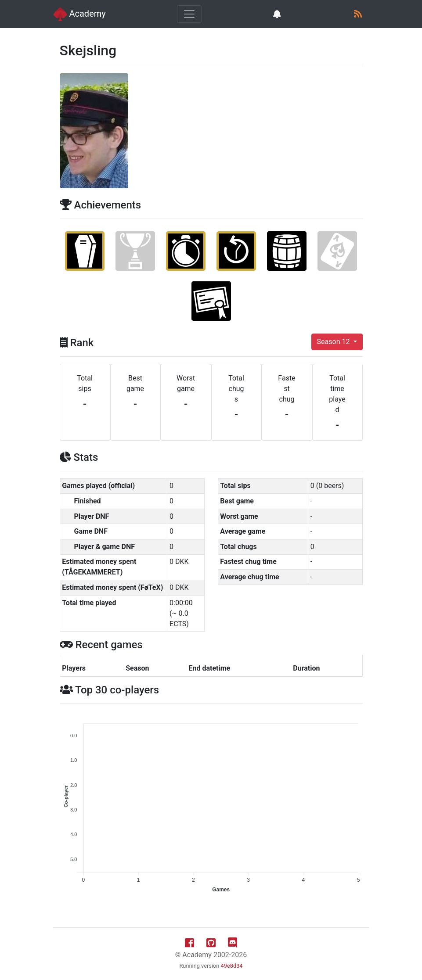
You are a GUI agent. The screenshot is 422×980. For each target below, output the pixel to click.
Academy (79, 14)
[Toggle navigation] (189, 14)
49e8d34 (232, 966)
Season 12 (334, 342)
